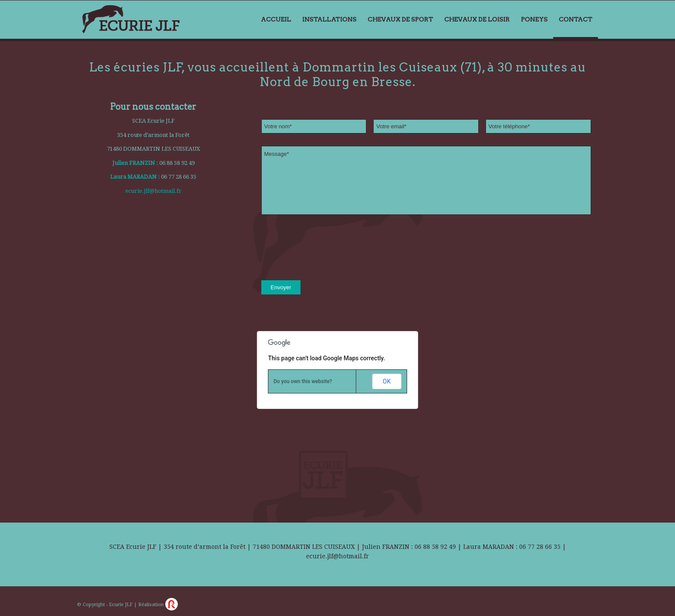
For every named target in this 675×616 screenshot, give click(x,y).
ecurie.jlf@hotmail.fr (153, 191)
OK (387, 381)
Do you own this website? (303, 381)
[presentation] (327, 248)
